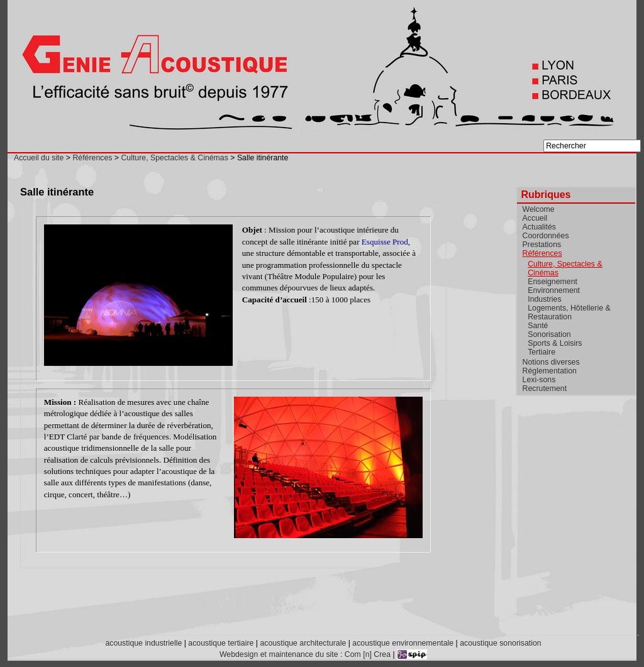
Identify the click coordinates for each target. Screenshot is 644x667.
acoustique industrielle (143, 643)
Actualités (539, 227)
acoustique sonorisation (500, 643)
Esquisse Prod (385, 242)
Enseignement (552, 282)
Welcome (539, 209)
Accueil (535, 218)
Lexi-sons (539, 380)
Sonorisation (549, 334)
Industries (544, 299)
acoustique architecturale (303, 643)
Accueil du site (39, 158)
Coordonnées (546, 236)
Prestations (542, 245)
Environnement (554, 290)
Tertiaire (541, 352)
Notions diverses (551, 362)
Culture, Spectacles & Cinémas (174, 158)
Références (92, 158)
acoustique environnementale (403, 643)
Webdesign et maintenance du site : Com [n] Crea (305, 654)
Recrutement (545, 389)
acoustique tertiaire (221, 643)
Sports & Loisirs (555, 343)
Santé (538, 326)
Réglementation (550, 371)
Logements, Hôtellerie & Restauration (569, 312)
